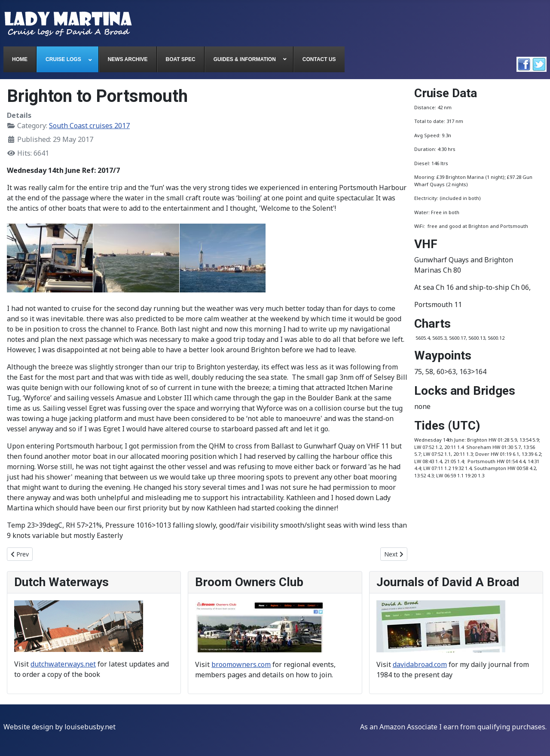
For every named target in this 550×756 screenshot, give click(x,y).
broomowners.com (241, 664)
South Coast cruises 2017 (89, 126)
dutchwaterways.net (63, 664)
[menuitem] (20, 59)
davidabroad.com (420, 664)
